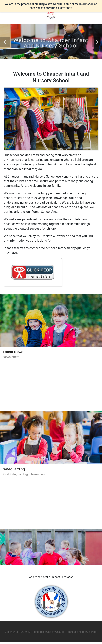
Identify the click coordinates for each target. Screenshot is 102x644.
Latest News (13, 352)
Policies (9, 514)
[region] (51, 179)
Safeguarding (14, 433)
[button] (5, 42)
